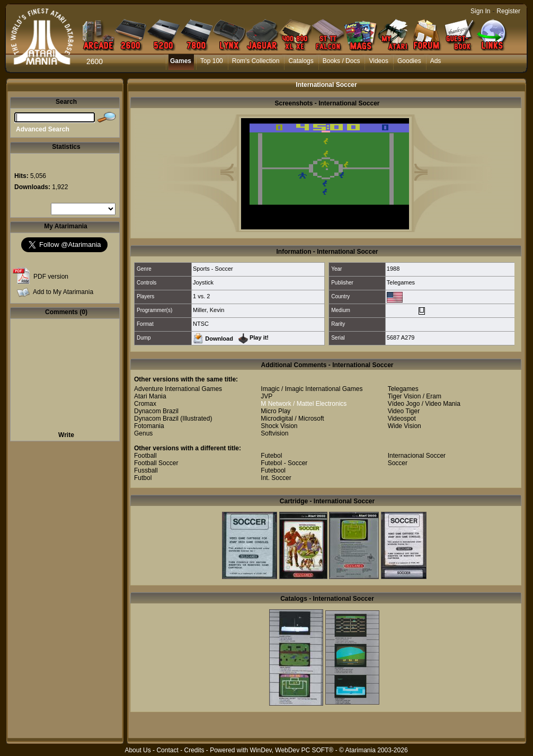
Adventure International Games (178, 389)
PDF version (51, 277)
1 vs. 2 (201, 296)
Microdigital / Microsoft (292, 419)
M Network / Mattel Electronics (304, 404)
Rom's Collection (256, 61)
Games (181, 61)
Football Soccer (156, 463)
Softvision (274, 433)
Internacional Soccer (417, 456)
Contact (167, 750)
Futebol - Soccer (284, 463)
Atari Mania (150, 396)
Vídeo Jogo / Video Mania (424, 404)
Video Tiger (404, 411)
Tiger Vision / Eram (415, 396)
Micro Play (276, 411)
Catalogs (301, 61)
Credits (194, 750)
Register (508, 11)
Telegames (401, 282)
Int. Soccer (276, 478)
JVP (266, 396)
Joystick (203, 282)
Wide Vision (405, 426)
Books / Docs (341, 61)
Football (145, 456)
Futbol (143, 478)
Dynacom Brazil (156, 411)
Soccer (398, 463)
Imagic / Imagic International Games (312, 389)
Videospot (402, 419)
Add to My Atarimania (63, 292)
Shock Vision (279, 426)
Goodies (409, 61)
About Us (137, 750)
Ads (436, 61)
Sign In (480, 11)
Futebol (271, 456)
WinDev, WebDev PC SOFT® (292, 750)
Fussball (146, 470)
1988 (393, 269)
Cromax (145, 404)
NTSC (201, 324)
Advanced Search (43, 129)
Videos (378, 61)
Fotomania (149, 426)
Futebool (273, 470)
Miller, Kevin (208, 310)
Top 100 (212, 61)
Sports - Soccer (213, 269)
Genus (143, 433)
